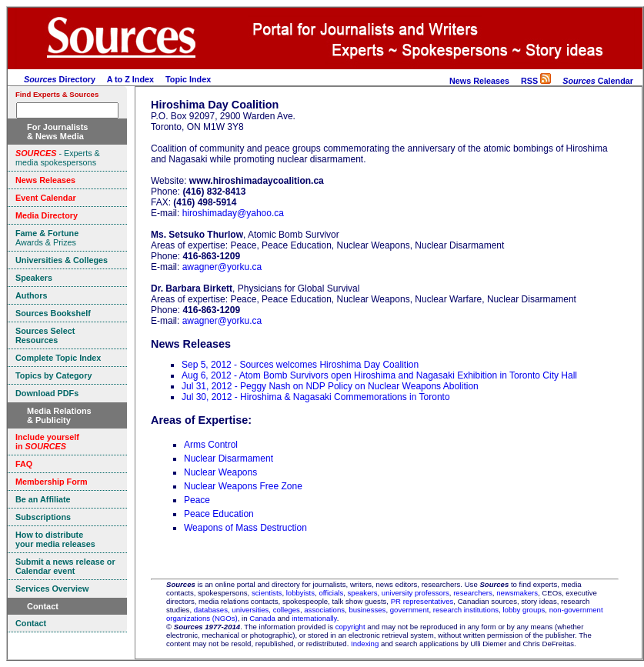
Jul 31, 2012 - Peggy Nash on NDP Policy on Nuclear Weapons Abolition (330, 386)
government (410, 610)
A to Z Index (130, 79)
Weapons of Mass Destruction (245, 528)
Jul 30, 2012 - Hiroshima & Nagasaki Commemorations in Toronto (316, 397)
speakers (363, 593)
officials (331, 593)
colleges (287, 610)
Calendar (598, 81)
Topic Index (188, 79)
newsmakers (517, 593)
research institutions (466, 610)
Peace (197, 500)
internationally (314, 618)
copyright (350, 627)
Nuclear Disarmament (229, 459)
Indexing (365, 644)
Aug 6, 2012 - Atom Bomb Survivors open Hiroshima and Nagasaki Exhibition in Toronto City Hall (379, 375)
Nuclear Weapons (220, 472)
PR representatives (422, 601)
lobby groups (524, 610)
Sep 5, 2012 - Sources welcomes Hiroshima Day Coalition (300, 365)
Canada (262, 618)
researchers (473, 593)
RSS (536, 81)
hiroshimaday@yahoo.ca (233, 213)
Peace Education (219, 514)
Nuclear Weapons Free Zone (243, 486)
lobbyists (300, 593)
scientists (267, 593)
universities (250, 610)
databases (211, 610)
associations (324, 610)
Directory (60, 79)
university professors (415, 593)
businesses (367, 610)
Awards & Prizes (47, 238)
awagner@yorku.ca (222, 267)
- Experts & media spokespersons (58, 158)
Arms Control (211, 445)
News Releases (479, 81)
